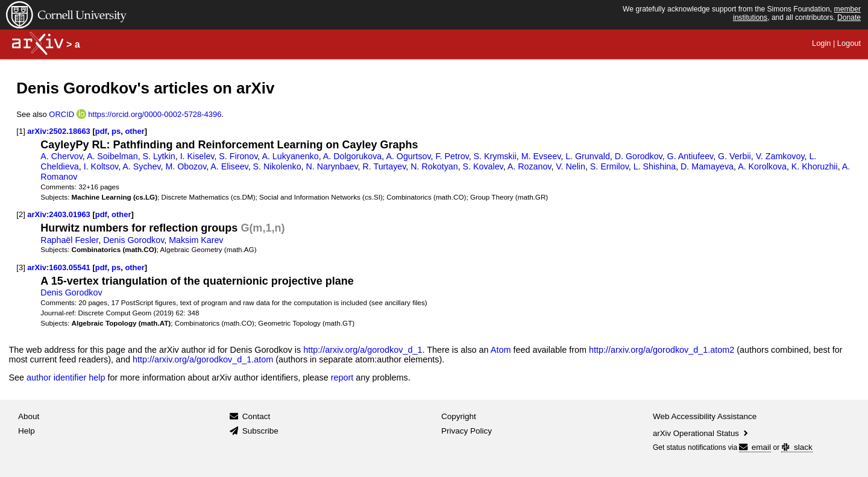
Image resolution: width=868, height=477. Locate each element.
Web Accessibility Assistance (705, 416)
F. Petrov (452, 156)
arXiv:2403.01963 (58, 214)
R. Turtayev (385, 166)
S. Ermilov (609, 166)
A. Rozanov (530, 166)
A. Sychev (141, 166)
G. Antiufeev (690, 156)
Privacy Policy (467, 431)
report (342, 377)
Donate (849, 17)
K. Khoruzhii (815, 166)
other (134, 131)
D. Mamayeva (707, 166)
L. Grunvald (588, 156)
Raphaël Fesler (69, 240)
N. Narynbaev (332, 166)
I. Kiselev (197, 156)
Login (821, 43)
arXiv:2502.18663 (58, 131)
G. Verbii (734, 156)
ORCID (61, 114)
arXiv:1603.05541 (58, 267)
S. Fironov (238, 156)
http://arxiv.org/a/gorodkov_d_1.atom (203, 359)
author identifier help (66, 377)
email (755, 447)
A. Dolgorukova (352, 156)
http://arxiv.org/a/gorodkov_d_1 (363, 350)
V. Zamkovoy (780, 156)
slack (797, 447)
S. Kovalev (483, 166)
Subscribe (260, 431)
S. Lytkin (159, 156)
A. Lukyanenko (290, 156)
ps (116, 131)
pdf (101, 131)
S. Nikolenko (277, 166)
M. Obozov (186, 166)
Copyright (459, 416)
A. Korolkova (762, 166)
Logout (849, 43)
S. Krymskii (495, 156)
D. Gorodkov (639, 156)
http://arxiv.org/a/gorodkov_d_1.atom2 (662, 350)
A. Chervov (61, 156)
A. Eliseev (229, 166)
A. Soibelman (112, 156)
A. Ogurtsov (408, 156)
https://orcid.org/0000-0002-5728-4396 (155, 114)
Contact (256, 416)
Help (27, 431)
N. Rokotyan (434, 166)
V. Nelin (571, 166)
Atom (501, 350)
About (29, 416)
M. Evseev (541, 156)
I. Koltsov (101, 166)
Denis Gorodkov (134, 240)
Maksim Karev (196, 240)
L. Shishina (655, 166)
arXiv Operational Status (701, 433)
